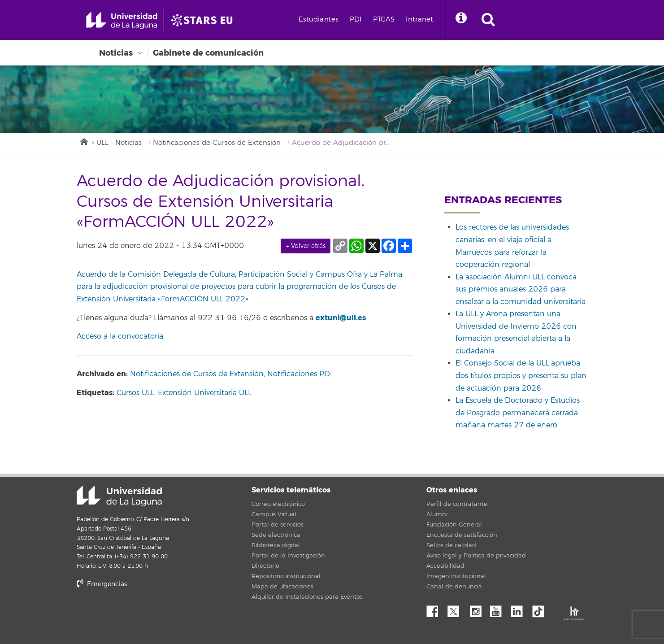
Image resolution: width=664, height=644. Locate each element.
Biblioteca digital (276, 545)
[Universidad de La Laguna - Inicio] (125, 20)
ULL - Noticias (119, 143)
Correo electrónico (278, 504)
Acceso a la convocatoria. (121, 336)
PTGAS (384, 20)
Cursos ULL (135, 393)
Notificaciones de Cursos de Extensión (217, 143)
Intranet (419, 20)
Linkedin (520, 609)
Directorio (265, 566)
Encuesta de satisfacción (462, 535)
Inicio (83, 141)
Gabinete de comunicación (208, 53)
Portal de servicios (278, 525)
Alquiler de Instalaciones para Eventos (307, 597)
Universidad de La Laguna (119, 496)
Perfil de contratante (457, 504)
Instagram (478, 609)
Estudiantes (319, 20)
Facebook (436, 609)
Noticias (116, 53)
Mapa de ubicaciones (282, 587)
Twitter (457, 609)
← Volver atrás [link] (306, 246)
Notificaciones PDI (300, 374)
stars (144, 615)
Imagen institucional (456, 576)
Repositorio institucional (286, 576)
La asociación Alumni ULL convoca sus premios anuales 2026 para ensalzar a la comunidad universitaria (521, 289)
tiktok (541, 609)
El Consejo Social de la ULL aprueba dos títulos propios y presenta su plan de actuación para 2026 (521, 376)
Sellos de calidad (451, 545)
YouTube (499, 609)
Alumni (437, 514)
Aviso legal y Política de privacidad (476, 556)
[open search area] (488, 20)
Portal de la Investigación (288, 556)
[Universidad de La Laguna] (204, 20)
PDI (356, 20)
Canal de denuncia (454, 587)
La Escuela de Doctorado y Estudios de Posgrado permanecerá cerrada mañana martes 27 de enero (518, 413)
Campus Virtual (274, 514)
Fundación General (454, 525)
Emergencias (102, 584)
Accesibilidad (445, 566)
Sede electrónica (276, 535)
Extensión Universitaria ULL (205, 393)
